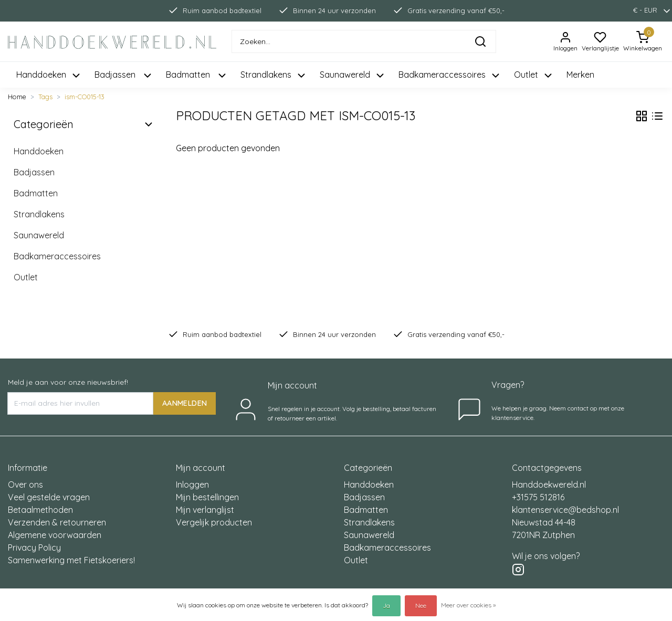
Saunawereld (39, 235)
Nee (421, 606)
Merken (580, 75)
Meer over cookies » (468, 605)
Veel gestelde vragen (49, 497)
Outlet (26, 277)
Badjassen (34, 172)
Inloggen (192, 485)
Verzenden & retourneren (57, 522)
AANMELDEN (185, 403)
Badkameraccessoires (57, 256)
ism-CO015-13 (85, 97)
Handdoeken (39, 151)
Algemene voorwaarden (55, 535)
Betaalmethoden (40, 510)
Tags (45, 97)
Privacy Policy (34, 548)
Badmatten (36, 193)
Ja (386, 606)
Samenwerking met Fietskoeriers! (71, 560)
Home (17, 97)
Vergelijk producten (214, 522)
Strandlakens (39, 214)
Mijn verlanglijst (205, 510)
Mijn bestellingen (207, 497)
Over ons (25, 485)
